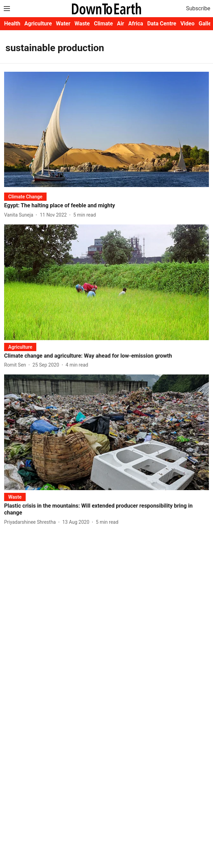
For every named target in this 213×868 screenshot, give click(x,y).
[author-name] (20, 215)
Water (63, 24)
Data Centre (162, 24)
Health (12, 24)
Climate (103, 24)
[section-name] (25, 196)
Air (121, 24)
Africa (135, 24)
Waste (82, 24)
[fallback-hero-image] (106, 129)
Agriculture (38, 24)
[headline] (106, 206)
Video (187, 24)
